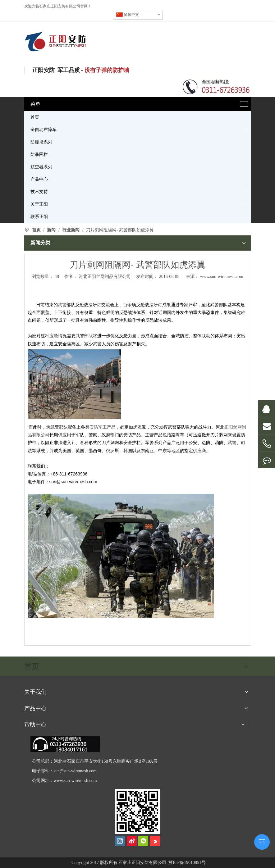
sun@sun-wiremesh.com (75, 771)
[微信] (143, 841)
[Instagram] (120, 841)
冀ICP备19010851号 (187, 863)
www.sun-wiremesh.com (222, 277)
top (262, 841)
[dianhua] (65, 744)
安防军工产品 (103, 427)
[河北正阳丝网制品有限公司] (137, 811)
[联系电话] (216, 86)
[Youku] (155, 841)
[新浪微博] (132, 841)
